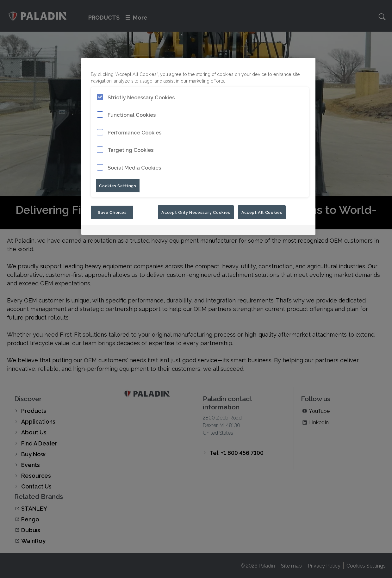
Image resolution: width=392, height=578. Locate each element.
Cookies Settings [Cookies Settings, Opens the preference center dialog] (118, 185)
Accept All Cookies (262, 212)
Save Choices (112, 212)
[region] (198, 146)
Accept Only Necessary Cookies (196, 212)
